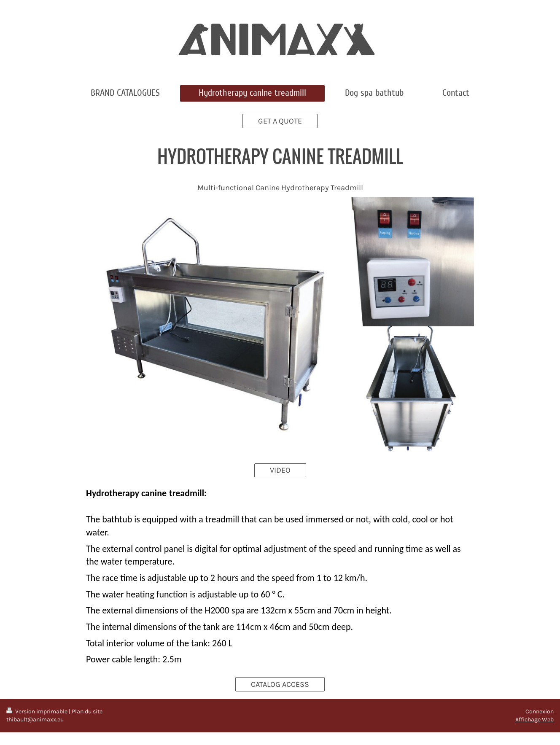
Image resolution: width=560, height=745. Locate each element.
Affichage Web (534, 719)
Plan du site (87, 711)
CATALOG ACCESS (280, 684)
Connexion (540, 711)
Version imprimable (38, 711)
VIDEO (280, 470)
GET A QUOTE (280, 121)
